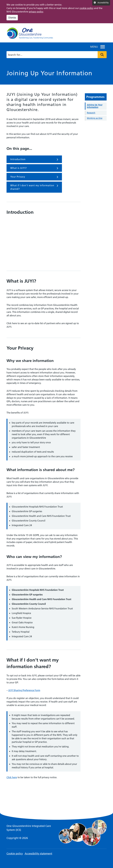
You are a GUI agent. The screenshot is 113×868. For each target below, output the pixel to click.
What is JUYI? (34, 168)
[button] (94, 47)
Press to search (102, 55)
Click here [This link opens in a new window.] (12, 777)
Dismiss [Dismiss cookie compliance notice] (12, 18)
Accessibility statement (38, 854)
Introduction (34, 160)
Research (91, 113)
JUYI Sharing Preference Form (24, 690)
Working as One (95, 118)
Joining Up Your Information (95, 106)
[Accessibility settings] (101, 3)
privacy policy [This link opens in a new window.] (36, 12)
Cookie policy (15, 854)
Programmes (95, 97)
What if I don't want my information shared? (34, 187)
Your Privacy (34, 177)
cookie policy (86, 8)
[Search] (56, 55)
